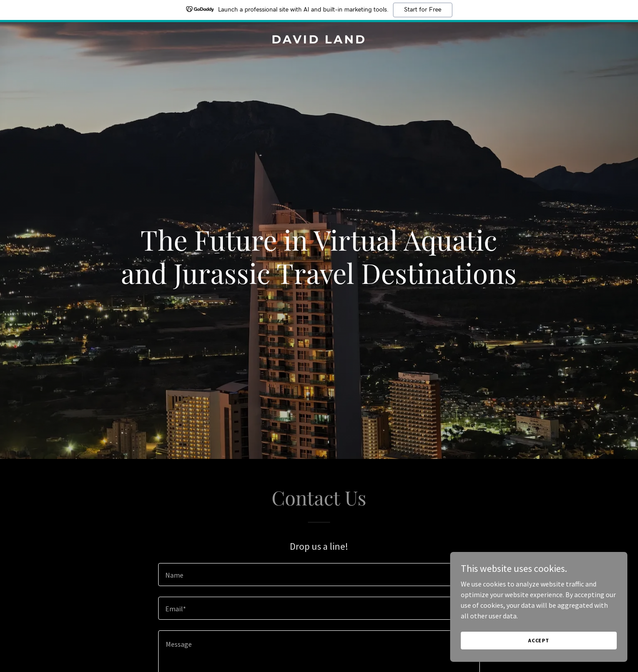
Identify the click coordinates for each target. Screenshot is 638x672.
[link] (319, 41)
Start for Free (423, 10)
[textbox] (319, 575)
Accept (539, 640)
